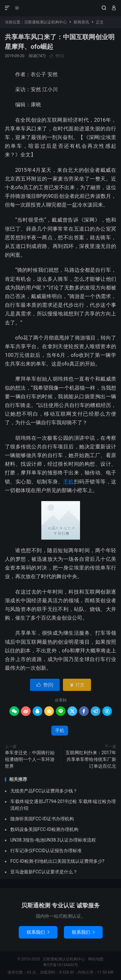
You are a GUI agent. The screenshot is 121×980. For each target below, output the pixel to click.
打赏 (77, 685)
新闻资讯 (81, 22)
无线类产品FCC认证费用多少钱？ (44, 791)
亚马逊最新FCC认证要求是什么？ (44, 872)
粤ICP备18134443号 (60, 965)
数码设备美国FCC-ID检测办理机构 (44, 829)
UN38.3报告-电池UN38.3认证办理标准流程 (53, 840)
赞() (57, 56)
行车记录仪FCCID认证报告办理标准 (46, 851)
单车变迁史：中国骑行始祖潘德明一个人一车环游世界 (30, 759)
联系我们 (38, 932)
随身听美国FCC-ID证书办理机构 (42, 819)
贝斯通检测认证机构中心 (60, 8)
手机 (69, 482)
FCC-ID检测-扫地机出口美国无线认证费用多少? (57, 861)
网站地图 (96, 959)
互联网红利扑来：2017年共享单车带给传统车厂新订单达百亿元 (91, 759)
